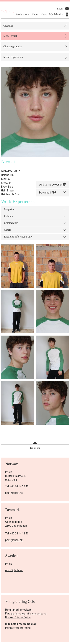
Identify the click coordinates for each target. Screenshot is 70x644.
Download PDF (53, 192)
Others (35, 230)
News (44, 14)
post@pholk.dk (14, 540)
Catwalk (35, 216)
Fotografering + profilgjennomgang (26, 614)
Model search (10, 36)
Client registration (13, 47)
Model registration (13, 57)
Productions (23, 14)
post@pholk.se (14, 570)
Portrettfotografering (18, 617)
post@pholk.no (14, 493)
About (35, 14)
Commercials (35, 223)
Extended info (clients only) (35, 237)
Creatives (8, 26)
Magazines (35, 209)
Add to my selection (53, 185)
